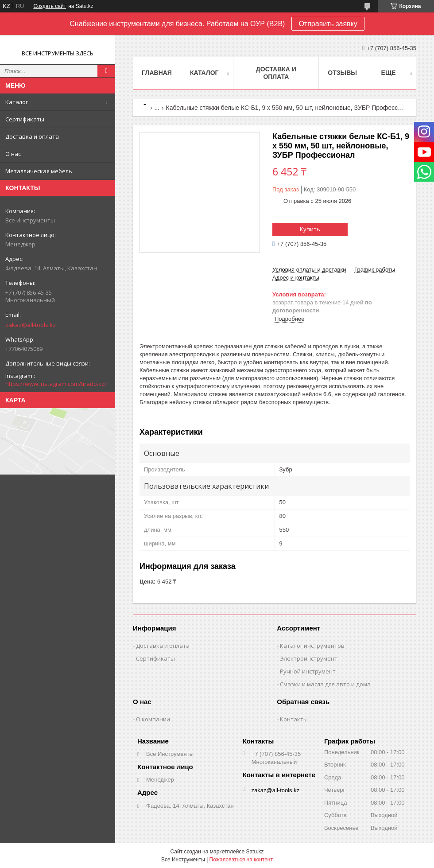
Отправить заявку (328, 24)
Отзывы (342, 73)
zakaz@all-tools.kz (31, 325)
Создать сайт (50, 6)
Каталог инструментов (312, 646)
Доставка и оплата (32, 136)
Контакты (294, 719)
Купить (310, 229)
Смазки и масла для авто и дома (325, 684)
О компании (153, 719)
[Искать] (106, 71)
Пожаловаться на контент (241, 860)
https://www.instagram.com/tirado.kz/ (56, 384)
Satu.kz (255, 852)
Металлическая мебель (39, 171)
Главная (157, 73)
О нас (13, 154)
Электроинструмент (309, 658)
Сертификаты (25, 119)
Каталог (17, 102)
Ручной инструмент (308, 671)
